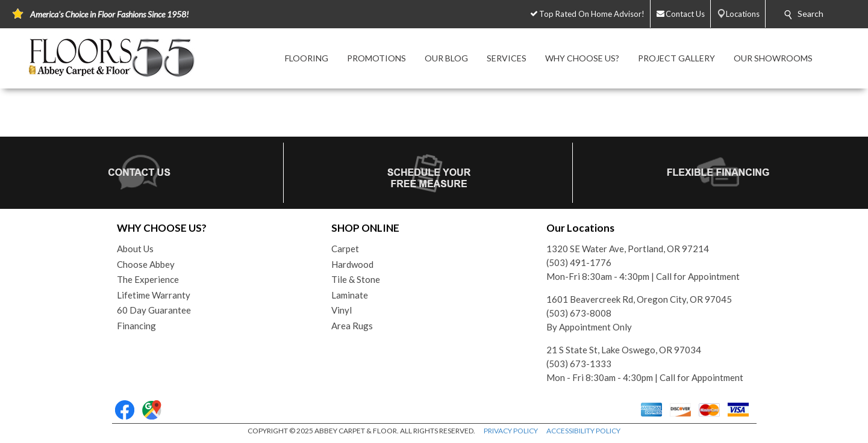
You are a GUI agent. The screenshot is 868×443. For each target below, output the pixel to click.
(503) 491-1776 (579, 262)
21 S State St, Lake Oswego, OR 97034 (624, 350)
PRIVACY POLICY (511, 431)
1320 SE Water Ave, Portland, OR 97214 (628, 249)
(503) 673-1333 (579, 364)
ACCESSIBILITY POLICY (583, 431)
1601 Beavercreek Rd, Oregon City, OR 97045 (639, 299)
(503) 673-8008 (579, 313)
